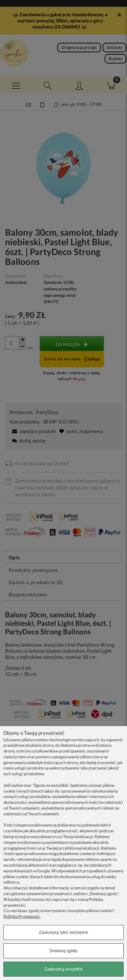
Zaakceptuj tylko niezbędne (63, 932)
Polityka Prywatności (22, 916)
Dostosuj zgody (63, 951)
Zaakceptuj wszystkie (63, 969)
